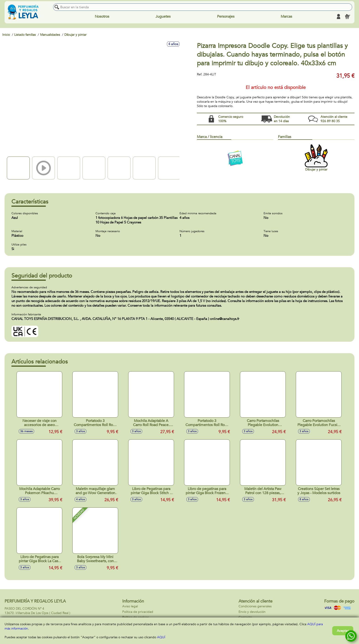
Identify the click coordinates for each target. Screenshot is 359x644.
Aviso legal (130, 606)
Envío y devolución (252, 612)
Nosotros (102, 17)
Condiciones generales (255, 606)
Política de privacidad (138, 612)
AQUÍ (161, 637)
